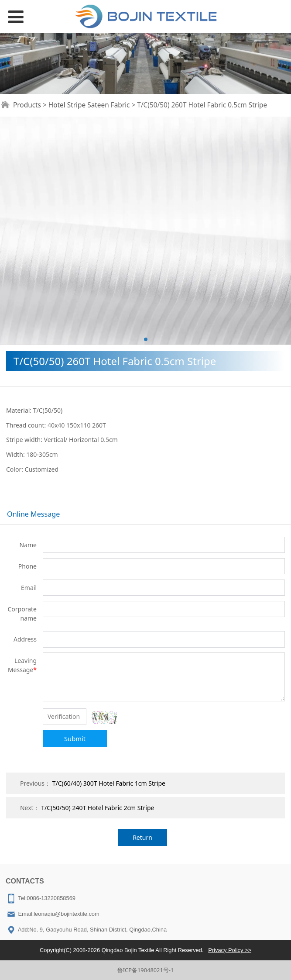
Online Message (33, 514)
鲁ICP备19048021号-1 (146, 970)
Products (27, 105)
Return (142, 837)
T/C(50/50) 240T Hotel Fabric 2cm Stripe (98, 808)
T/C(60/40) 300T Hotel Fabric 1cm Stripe (109, 783)
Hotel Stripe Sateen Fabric (89, 105)
